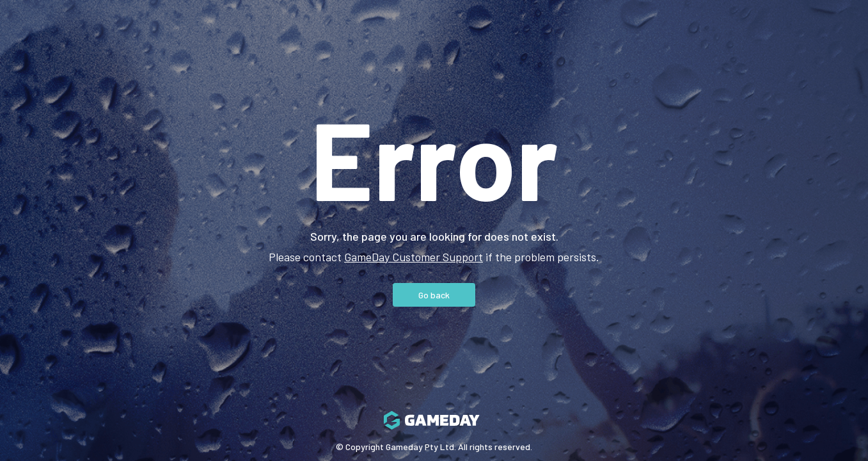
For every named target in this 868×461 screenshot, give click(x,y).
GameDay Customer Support (414, 257)
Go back (434, 295)
